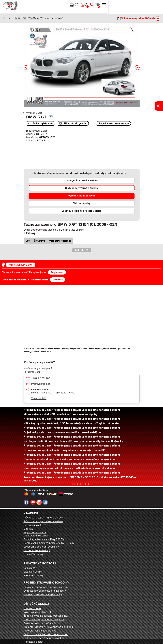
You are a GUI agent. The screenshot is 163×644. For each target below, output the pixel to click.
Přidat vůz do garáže (75, 123)
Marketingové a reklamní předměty (43, 594)
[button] (126, 5)
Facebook (26, 502)
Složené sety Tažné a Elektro (82, 188)
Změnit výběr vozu (43, 123)
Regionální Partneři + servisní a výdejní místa (36, 534)
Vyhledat (58, 280)
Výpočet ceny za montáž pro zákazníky (45, 591)
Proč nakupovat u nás (36, 525)
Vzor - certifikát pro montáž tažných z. (44, 619)
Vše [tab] (28, 241)
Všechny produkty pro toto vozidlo (82, 211)
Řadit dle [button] (79, 250)
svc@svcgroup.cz (41, 384)
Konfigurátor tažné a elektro (81, 180)
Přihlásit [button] (131, 5)
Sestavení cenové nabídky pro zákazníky (46, 587)
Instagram (39, 502)
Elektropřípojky (82, 203)
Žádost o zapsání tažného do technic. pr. (46, 634)
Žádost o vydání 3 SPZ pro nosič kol (44, 638)
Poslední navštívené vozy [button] (112, 123)
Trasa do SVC (39, 398)
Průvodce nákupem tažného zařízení (43, 517)
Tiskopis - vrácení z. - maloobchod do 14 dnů (48, 627)
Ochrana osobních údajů (37, 550)
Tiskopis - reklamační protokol (40, 630)
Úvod (4, 18)
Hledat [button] (147, 5)
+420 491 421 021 (41, 378)
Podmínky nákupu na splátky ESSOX (44, 539)
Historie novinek (32, 608)
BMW (17, 18)
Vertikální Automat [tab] (60, 241)
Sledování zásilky (33, 572)
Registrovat (57, 272)
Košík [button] (153, 7)
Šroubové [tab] (39, 241)
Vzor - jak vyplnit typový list (38, 612)
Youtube (33, 502)
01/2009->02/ (34, 18)
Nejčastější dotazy (33, 554)
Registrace (29, 568)
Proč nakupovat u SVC (21, 265)
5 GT (23, 18)
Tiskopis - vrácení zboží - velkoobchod (45, 623)
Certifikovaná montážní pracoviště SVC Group (49, 543)
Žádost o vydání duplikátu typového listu (46, 616)
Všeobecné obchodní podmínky (41, 547)
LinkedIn (45, 502)
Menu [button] (158, 5)
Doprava (28, 529)
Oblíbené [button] (142, 7)
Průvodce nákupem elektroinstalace (43, 521)
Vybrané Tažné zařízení (81, 196)
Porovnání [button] (137, 6)
